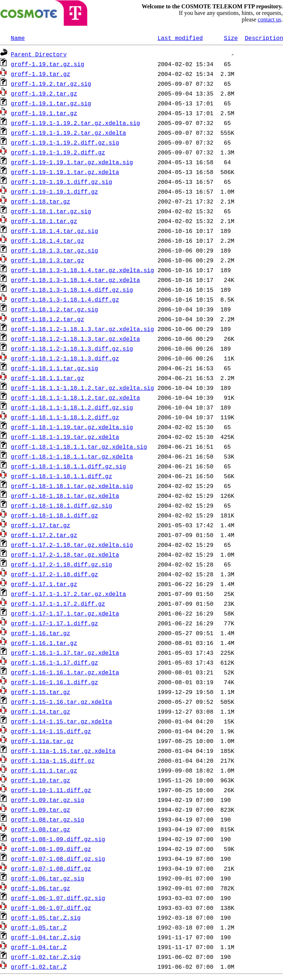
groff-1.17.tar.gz (41, 525)
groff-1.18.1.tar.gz (44, 221)
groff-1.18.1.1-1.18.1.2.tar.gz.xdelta (75, 398)
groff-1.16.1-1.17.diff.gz (55, 662)
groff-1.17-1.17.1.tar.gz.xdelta (65, 613)
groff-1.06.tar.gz (41, 888)
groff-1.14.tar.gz (41, 711)
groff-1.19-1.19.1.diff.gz (55, 191)
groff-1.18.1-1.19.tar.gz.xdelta (65, 437)
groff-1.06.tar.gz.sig (48, 878)
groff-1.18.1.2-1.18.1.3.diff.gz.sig (72, 348)
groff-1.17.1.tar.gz (44, 584)
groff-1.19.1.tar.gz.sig (51, 103)
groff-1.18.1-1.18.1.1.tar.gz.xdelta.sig (79, 447)
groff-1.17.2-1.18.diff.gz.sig (61, 564)
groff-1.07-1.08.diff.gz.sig (58, 859)
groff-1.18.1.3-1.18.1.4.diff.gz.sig (72, 290)
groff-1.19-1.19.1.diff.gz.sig (61, 182)
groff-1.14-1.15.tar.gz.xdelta (61, 721)
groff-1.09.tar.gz (41, 810)
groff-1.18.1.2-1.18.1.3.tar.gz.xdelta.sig (83, 329)
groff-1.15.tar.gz (41, 692)
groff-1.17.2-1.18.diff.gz (55, 574)
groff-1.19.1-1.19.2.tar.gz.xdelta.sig (75, 123)
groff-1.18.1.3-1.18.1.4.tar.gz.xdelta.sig (83, 270)
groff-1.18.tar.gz (41, 201)
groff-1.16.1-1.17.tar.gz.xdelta (65, 653)
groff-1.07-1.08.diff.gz (51, 868)
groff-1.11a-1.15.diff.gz (53, 761)
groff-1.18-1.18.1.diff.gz (55, 515)
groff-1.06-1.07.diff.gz (51, 908)
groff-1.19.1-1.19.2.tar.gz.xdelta (69, 133)
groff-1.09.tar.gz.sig (48, 800)
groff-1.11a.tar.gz (42, 741)
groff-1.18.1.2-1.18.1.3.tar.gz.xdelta (75, 339)
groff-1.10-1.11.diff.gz (51, 790)
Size (231, 38)
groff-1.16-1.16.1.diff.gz (55, 682)
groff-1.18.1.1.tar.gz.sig (55, 368)
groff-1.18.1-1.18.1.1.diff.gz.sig (69, 466)
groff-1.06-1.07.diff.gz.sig (58, 898)
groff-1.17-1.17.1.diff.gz (55, 623)
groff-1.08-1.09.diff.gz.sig (58, 839)
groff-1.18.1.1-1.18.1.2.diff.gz (65, 417)
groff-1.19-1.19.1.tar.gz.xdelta (65, 172)
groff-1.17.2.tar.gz (44, 535)
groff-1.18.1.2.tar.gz (48, 319)
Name (18, 38)
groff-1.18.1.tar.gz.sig (51, 211)
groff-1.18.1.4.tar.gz (48, 241)
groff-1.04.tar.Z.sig (46, 937)
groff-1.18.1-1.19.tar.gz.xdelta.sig (72, 427)
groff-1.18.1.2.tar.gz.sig (55, 309)
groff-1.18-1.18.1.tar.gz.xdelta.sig (72, 486)
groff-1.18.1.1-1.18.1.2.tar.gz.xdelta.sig (83, 388)
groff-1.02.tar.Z (39, 967)
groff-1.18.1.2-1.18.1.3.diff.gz (65, 358)
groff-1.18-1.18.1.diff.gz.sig (61, 505)
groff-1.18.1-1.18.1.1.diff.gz (61, 476)
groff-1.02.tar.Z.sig (46, 957)
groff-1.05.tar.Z (39, 927)
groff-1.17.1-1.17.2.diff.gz (58, 604)
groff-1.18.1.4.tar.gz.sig (55, 231)
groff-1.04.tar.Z (39, 947)
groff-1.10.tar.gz (41, 780)
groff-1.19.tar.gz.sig (48, 64)
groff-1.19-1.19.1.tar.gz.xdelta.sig (72, 162)
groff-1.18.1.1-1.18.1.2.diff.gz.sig (72, 407)
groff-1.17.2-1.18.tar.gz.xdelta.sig (72, 545)
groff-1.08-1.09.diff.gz (51, 849)
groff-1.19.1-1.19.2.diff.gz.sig (65, 142)
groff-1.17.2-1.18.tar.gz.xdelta (65, 554)
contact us (270, 19)
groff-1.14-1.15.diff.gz (51, 731)
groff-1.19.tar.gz (41, 74)
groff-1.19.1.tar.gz (44, 113)
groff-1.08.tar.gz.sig (48, 819)
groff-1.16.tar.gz (41, 633)
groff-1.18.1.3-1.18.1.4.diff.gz (65, 299)
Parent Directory (39, 54)
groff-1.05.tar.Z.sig (46, 918)
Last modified (180, 38)
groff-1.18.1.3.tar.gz (48, 260)
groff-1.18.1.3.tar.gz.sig (55, 250)
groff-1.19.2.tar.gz (44, 93)
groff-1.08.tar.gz (41, 829)
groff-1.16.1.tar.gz (44, 643)
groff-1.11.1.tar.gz (44, 770)
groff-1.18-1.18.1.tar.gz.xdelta (65, 496)
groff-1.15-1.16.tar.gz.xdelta (61, 702)
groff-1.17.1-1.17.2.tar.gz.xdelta (69, 594)
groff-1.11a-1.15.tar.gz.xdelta (63, 751)
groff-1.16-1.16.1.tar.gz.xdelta (65, 672)
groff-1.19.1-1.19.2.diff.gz (58, 152)
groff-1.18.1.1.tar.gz (48, 378)
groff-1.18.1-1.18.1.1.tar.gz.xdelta (72, 456)
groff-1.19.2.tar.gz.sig (51, 84)
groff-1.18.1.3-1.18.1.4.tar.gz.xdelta (75, 280)
